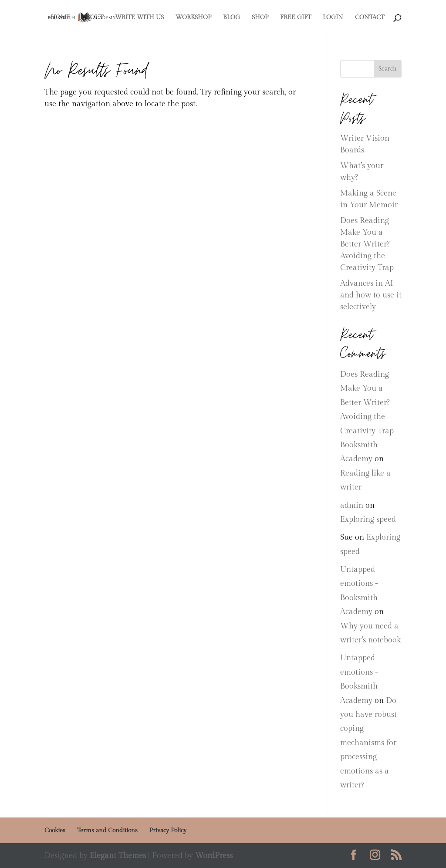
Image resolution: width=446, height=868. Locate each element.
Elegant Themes (118, 856)
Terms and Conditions (107, 831)
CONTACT (370, 18)
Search (388, 69)
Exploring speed (368, 519)
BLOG (231, 18)
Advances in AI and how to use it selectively (371, 295)
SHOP (260, 18)
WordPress (214, 856)
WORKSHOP (193, 18)
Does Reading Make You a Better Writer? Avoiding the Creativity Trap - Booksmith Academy (370, 417)
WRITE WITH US (139, 18)
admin (352, 505)
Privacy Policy (168, 831)
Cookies (55, 831)
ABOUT (93, 18)
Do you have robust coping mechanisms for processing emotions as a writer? (368, 743)
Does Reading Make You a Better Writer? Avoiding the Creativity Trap (367, 244)
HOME (61, 18)
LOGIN (333, 18)
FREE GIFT (296, 18)
